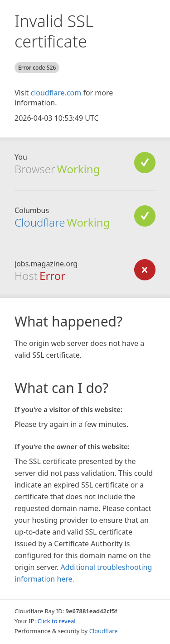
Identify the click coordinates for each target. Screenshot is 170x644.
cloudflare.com (56, 93)
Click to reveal (57, 621)
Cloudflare (40, 222)
